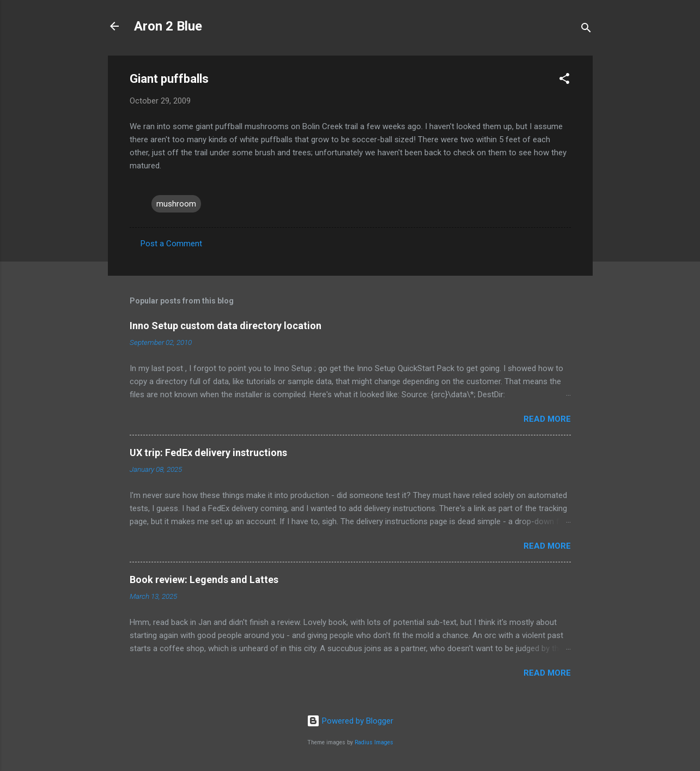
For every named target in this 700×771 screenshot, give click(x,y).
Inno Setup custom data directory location (226, 326)
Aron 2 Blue (168, 26)
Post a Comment (171, 244)
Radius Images (374, 742)
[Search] (586, 30)
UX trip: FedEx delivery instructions (208, 453)
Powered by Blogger (350, 721)
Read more (547, 419)
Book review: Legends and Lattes (204, 579)
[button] (564, 80)
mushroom (176, 204)
